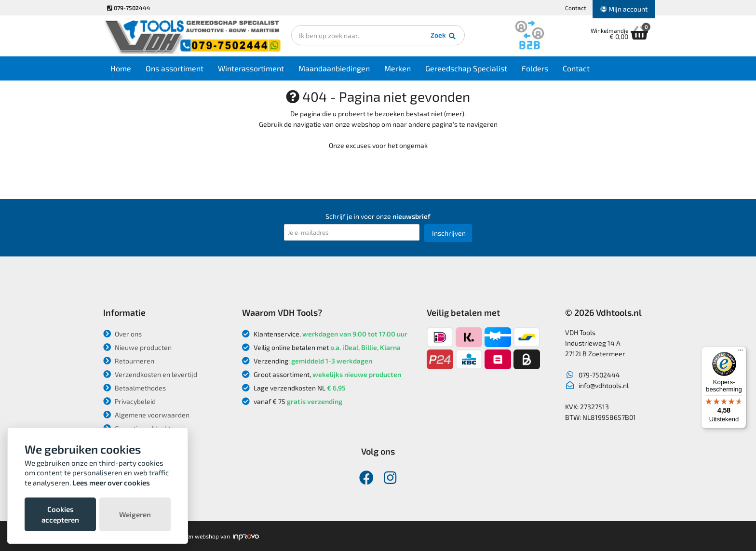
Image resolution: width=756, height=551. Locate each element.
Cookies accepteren (60, 514)
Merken (398, 68)
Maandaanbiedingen (334, 68)
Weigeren (135, 514)
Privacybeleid (129, 401)
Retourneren (129, 361)
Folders (535, 68)
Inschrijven (449, 233)
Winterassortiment (251, 68)
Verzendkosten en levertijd (150, 374)
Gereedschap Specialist (466, 68)
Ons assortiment (175, 68)
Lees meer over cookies (111, 483)
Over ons (122, 334)
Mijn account (624, 9)
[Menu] (741, 352)
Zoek (444, 36)
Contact (576, 8)
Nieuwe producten (137, 347)
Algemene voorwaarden (146, 415)
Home (121, 68)
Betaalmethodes (135, 388)
